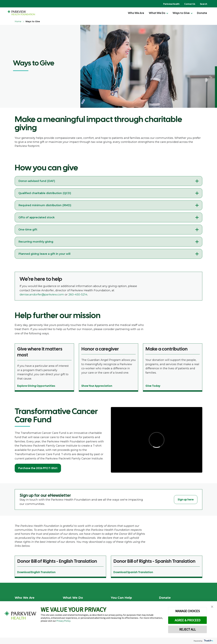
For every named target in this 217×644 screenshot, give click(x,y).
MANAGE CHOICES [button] (188, 611)
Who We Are (136, 13)
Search (203, 4)
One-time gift (28, 230)
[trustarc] (208, 641)
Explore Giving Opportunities (36, 386)
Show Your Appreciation (97, 386)
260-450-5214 (78, 294)
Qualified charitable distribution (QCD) (45, 193)
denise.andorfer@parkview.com (42, 294)
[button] (212, 607)
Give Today (153, 386)
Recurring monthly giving (36, 242)
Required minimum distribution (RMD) (45, 205)
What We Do (157, 13)
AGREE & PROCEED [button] (188, 620)
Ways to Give (181, 13)
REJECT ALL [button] (188, 629)
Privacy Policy (63, 621)
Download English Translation (36, 572)
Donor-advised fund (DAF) (37, 181)
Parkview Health (171, 4)
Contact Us (190, 4)
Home (18, 21)
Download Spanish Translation (133, 572)
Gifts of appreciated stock (37, 217)
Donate (202, 13)
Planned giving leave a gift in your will (44, 254)
